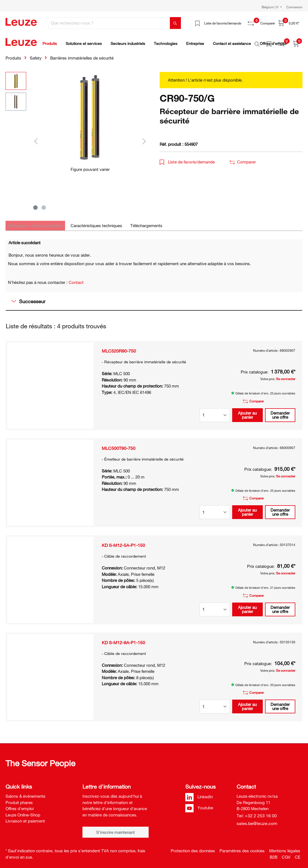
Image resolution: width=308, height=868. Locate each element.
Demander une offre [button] (280, 412)
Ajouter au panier (247, 412)
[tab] (35, 223)
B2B (274, 854)
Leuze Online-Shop (23, 812)
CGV (286, 854)
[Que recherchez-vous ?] (109, 23)
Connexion (294, 7)
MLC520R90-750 (119, 348)
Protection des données (193, 848)
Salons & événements (26, 793)
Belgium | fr (270, 7)
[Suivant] (144, 138)
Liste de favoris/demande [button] (187, 159)
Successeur (29, 298)
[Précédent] (36, 138)
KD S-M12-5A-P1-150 (123, 542)
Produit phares (19, 799)
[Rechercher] (175, 23)
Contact (76, 279)
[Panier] (289, 23)
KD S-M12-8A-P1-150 (123, 639)
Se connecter (286, 376)
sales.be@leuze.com (257, 820)
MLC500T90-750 (119, 445)
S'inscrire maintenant (116, 829)
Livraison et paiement (25, 818)
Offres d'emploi (20, 805)
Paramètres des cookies (242, 848)
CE (298, 854)
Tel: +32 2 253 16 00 (257, 813)
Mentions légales (285, 848)
